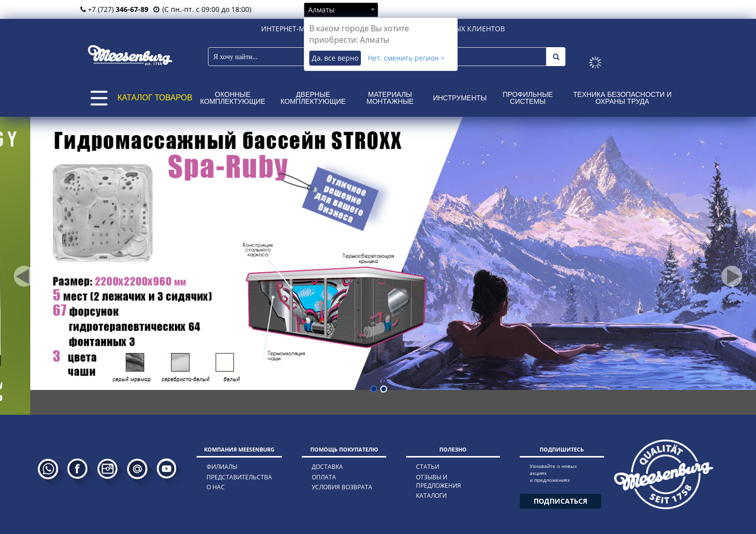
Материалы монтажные (390, 98)
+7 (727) (114, 9)
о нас (216, 487)
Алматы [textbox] (321, 10)
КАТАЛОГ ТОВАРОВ (155, 98)
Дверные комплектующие (313, 98)
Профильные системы (528, 98)
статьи (428, 467)
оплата (324, 477)
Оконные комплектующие (233, 98)
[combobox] (341, 9)
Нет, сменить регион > (406, 58)
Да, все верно (335, 58)
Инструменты (460, 98)
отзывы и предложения (439, 481)
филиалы (222, 467)
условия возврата (342, 487)
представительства (239, 477)
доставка (327, 467)
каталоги (431, 496)
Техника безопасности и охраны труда (622, 98)
